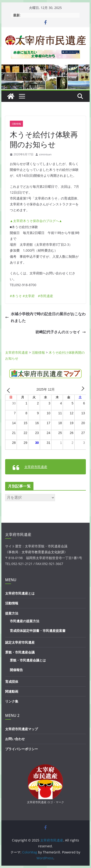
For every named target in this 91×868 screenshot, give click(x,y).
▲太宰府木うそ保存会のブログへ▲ (36, 221)
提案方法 (12, 613)
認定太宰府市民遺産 (20, 642)
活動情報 (16, 124)
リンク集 (12, 701)
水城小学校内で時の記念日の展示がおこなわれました (45, 317)
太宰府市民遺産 (36, 467)
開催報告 (16, 670)
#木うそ (16, 296)
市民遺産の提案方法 (25, 621)
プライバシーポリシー (22, 749)
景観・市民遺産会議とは (28, 660)
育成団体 (12, 682)
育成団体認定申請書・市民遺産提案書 (38, 631)
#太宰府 (29, 296)
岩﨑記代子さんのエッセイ (61, 332)
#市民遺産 (45, 296)
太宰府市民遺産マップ (22, 729)
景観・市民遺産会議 (20, 652)
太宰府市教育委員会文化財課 (43, 552)
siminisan (45, 154)
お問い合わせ (15, 739)
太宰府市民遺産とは (20, 593)
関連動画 (12, 691)
